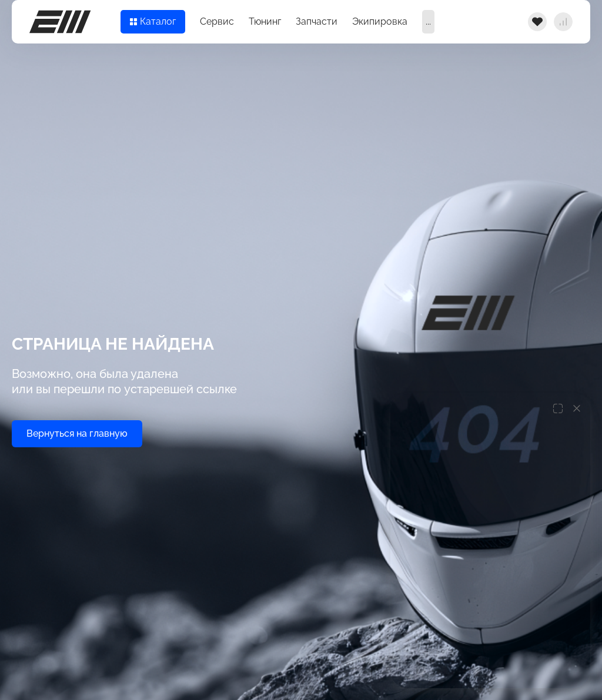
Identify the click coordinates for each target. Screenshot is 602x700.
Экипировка (380, 21)
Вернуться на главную (77, 433)
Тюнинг (265, 21)
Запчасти (317, 21)
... (428, 21)
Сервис (217, 21)
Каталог (153, 21)
